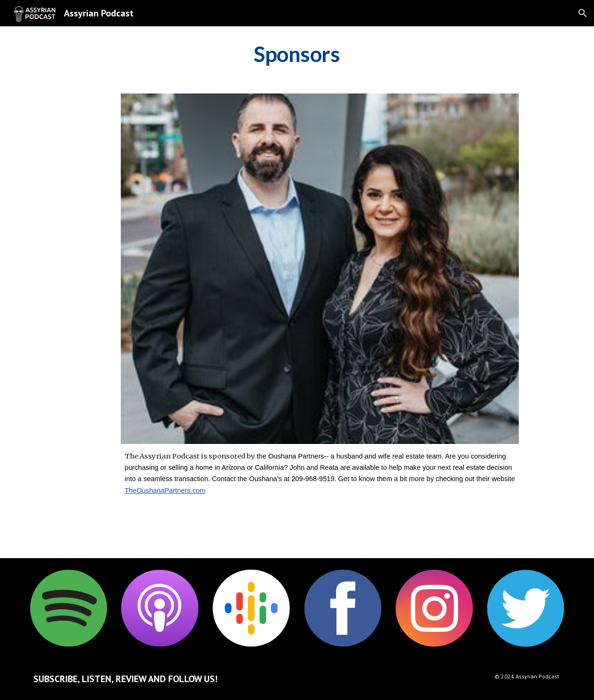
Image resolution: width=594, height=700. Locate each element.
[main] (297, 54)
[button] (583, 13)
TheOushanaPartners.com (165, 490)
